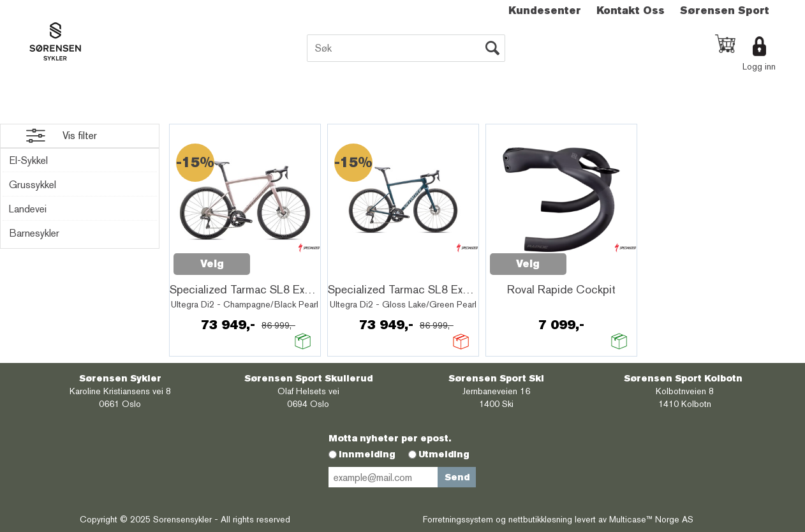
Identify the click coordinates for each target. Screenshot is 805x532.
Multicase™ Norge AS (651, 519)
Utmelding (444, 454)
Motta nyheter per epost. (390, 438)
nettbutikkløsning (540, 519)
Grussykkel (33, 185)
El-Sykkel (28, 160)
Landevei (28, 209)
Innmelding (367, 454)
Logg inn (759, 66)
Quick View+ (283, 257)
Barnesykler (34, 233)
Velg (212, 264)
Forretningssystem (458, 519)
